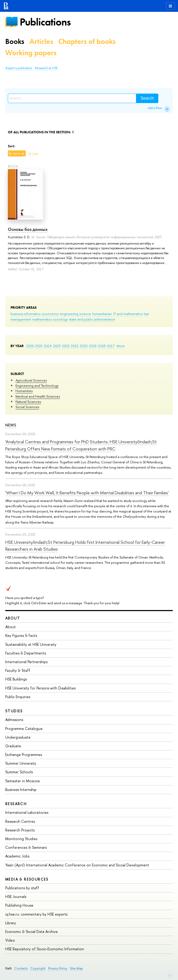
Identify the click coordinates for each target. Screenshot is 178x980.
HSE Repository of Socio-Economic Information (45, 949)
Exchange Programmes (24, 755)
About (13, 618)
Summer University (21, 763)
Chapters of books (87, 41)
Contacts (21, 968)
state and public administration (92, 319)
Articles (41, 41)
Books (15, 41)
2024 (48, 346)
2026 (30, 346)
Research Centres (20, 821)
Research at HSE (46, 68)
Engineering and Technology (37, 385)
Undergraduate (18, 737)
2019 (93, 346)
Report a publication (19, 68)
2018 (102, 346)
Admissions (14, 720)
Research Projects (20, 830)
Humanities (24, 391)
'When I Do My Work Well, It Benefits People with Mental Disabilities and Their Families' (87, 493)
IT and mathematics (128, 314)
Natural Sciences (28, 402)
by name (14, 154)
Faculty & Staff (18, 670)
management (21, 319)
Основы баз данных (28, 229)
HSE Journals (16, 897)
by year (33, 154)
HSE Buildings (16, 679)
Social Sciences (27, 407)
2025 (39, 346)
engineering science (75, 314)
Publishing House (19, 905)
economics (50, 314)
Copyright (38, 968)
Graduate (13, 746)
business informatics (25, 314)
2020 (84, 346)
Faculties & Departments (26, 653)
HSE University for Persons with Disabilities (40, 688)
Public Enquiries (18, 697)
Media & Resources (27, 879)
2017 (111, 346)
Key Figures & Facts (21, 635)
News (11, 425)
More (121, 346)
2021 (75, 346)
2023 (57, 346)
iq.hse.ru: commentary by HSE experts (36, 914)
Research (16, 804)
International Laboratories (27, 812)
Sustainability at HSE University (31, 644)
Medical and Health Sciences (38, 396)
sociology (60, 319)
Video (10, 940)
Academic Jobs (17, 856)
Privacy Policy (58, 968)
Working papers (31, 53)
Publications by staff (22, 888)
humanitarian (102, 314)
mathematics (42, 319)
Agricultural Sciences (31, 380)
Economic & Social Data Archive (32, 931)
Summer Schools (19, 772)
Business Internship (21, 789)
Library (11, 923)
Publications (45, 22)
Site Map (76, 968)
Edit (170, 975)
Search (147, 98)
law (146, 314)
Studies (14, 711)
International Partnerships (26, 662)
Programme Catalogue (24, 728)
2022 (66, 346)
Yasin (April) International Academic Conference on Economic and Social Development (77, 865)
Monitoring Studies (21, 839)
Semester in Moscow (23, 781)
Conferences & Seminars (26, 847)
